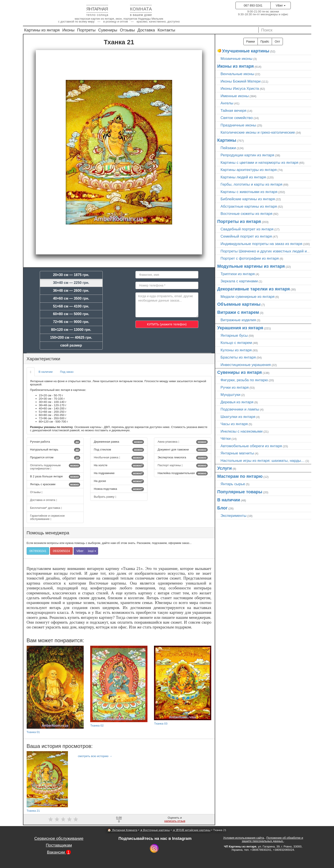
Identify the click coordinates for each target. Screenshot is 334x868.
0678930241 (38, 551)
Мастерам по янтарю (240, 476)
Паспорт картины (183, 466)
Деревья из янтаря (237, 402)
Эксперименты (234, 516)
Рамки (251, 41)
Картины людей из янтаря (243, 177)
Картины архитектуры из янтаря (249, 170)
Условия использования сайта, (244, 838)
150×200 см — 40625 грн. (71, 337)
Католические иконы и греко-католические (258, 132)
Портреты (86, 30)
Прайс (265, 41)
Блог (222, 508)
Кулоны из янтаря (236, 350)
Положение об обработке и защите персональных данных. (273, 839)
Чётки (226, 438)
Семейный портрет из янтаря (246, 236)
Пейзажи (228, 148)
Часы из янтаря (234, 424)
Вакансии (59, 852)
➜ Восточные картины (155, 830)
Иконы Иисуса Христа (240, 88)
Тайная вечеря (234, 110)
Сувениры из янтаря (240, 372)
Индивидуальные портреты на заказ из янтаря (261, 244)
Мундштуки (231, 395)
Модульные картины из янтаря (251, 266)
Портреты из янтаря (239, 221)
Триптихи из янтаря (238, 274)
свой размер (71, 345)
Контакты (166, 30)
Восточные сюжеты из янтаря (247, 214)
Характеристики (43, 359)
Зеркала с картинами (239, 281)
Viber (280, 5)
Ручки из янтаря (235, 387)
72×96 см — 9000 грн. (71, 322)
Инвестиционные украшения (246, 365)
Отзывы (127, 30)
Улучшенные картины (246, 51)
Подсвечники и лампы (240, 409)
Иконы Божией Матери (241, 81)
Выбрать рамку (105, 497)
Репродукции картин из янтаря (247, 155)
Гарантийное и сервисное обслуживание (48, 517)
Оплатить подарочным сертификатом (55, 467)
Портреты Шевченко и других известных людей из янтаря (271, 251)
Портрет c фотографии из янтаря (250, 258)
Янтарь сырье (233, 484)
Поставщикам (59, 845)
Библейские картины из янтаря (248, 199)
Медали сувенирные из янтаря (248, 297)
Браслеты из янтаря (238, 357)
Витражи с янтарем (238, 312)
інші (92, 551)
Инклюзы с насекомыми (242, 431)
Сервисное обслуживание (59, 838)
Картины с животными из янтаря (249, 192)
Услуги (225, 468)
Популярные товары (240, 492)
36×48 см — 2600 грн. (71, 291)
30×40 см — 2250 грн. (71, 283)
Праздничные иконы (238, 125)
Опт (277, 41)
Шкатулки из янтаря (238, 417)
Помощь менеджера (48, 533)
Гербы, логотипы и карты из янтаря (252, 184)
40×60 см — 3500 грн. (71, 298)
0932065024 (61, 551)
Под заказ (67, 372)
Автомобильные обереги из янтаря (251, 446)
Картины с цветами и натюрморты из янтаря (260, 162)
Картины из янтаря (42, 30)
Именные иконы (235, 96)
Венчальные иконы (237, 74)
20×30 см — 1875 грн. (71, 275)
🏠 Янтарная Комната (122, 830)
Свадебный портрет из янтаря (247, 229)
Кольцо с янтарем (236, 343)
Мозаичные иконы (237, 59)
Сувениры (108, 30)
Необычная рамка (119, 458)
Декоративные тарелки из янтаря (254, 289)
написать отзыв (175, 821)
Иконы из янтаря (236, 66)
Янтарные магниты (237, 453)
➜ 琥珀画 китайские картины (192, 830)
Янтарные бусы (234, 335)
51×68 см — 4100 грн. (71, 306)
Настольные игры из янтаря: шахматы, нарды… (263, 461)
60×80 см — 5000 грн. (71, 314)
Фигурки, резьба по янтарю (244, 380)
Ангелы (227, 103)
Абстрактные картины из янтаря (249, 206)
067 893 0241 (253, 5)
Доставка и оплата (44, 500)
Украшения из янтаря (240, 328)
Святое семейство (237, 118)
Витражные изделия (238, 320)
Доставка (146, 30)
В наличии (45, 372)
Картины (227, 140)
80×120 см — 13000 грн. (71, 330)
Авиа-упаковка (183, 442)
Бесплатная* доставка (46, 508)
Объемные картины (239, 304)
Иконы (68, 30)
